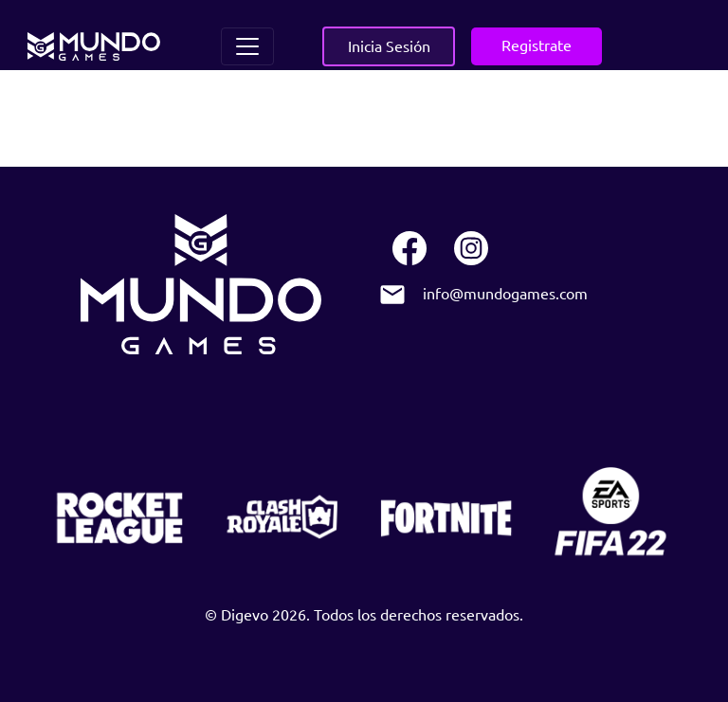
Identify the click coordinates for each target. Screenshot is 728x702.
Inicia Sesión (389, 45)
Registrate (537, 45)
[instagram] (471, 250)
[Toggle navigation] (247, 46)
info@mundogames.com (505, 294)
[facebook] (409, 250)
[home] (94, 46)
